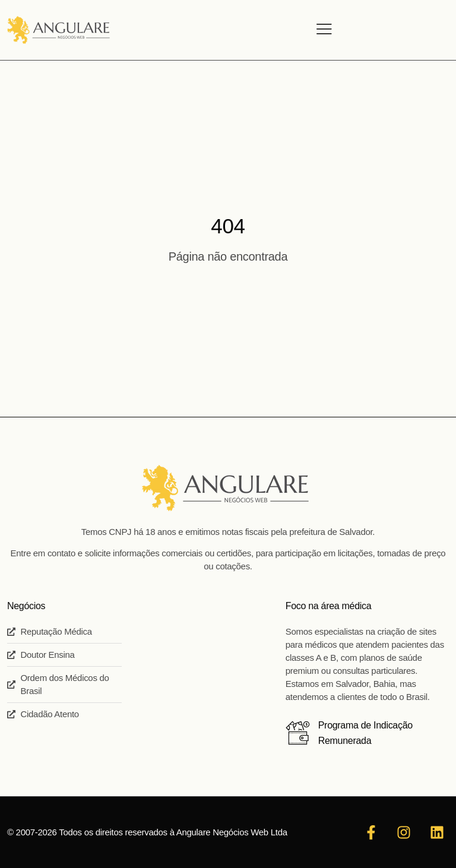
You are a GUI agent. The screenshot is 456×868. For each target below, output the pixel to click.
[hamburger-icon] (323, 30)
